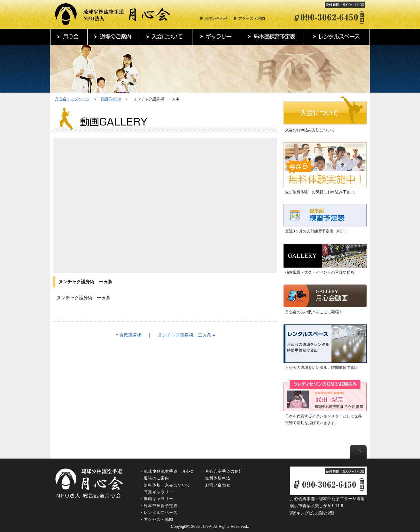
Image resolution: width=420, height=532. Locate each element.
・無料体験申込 (216, 478)
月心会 (206, 527)
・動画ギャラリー (157, 499)
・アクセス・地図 (157, 520)
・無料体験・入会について (165, 485)
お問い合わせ (216, 19)
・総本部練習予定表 (159, 506)
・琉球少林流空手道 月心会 (167, 471)
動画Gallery (111, 99)
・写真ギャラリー (157, 492)
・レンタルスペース (159, 513)
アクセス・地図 (252, 19)
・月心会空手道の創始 (222, 471)
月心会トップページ (72, 99)
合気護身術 (130, 335)
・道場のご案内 (154, 478)
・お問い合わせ (216, 485)
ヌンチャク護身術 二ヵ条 (184, 335)
